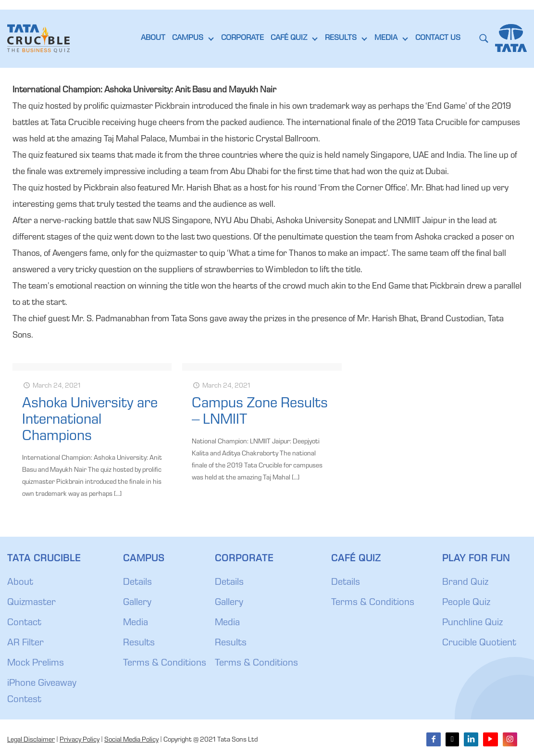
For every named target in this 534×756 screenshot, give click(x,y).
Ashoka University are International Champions (90, 421)
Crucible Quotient (479, 643)
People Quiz (466, 603)
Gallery (137, 603)
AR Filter (25, 643)
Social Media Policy (131, 740)
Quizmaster (31, 603)
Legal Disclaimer (31, 740)
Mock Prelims (36, 664)
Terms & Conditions (165, 664)
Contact (24, 623)
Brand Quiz (465, 583)
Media (136, 623)
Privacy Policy (80, 740)
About (20, 583)
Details (137, 583)
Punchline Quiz (472, 623)
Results (139, 643)
